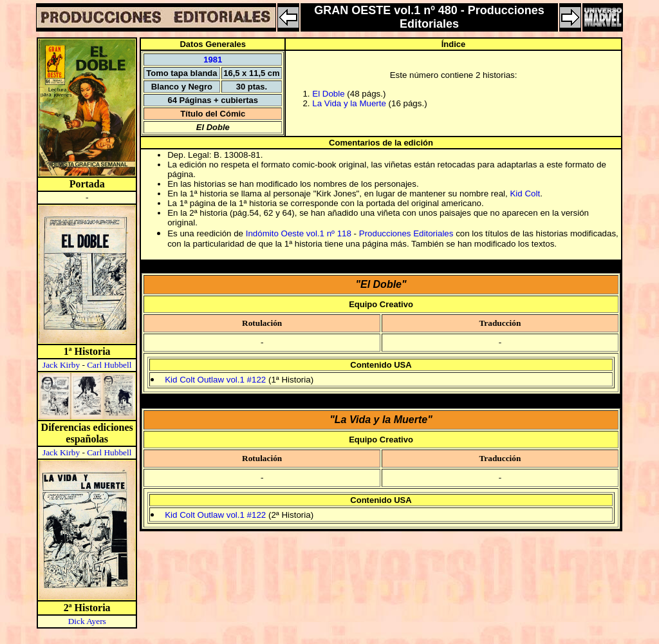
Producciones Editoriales (406, 233)
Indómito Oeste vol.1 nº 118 (299, 233)
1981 (213, 60)
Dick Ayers (87, 621)
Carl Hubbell (109, 365)
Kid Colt (525, 194)
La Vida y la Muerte (349, 103)
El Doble (328, 94)
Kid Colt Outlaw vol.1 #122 (215, 380)
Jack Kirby (61, 365)
